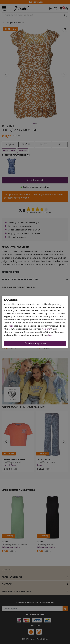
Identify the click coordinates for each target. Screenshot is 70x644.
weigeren (46, 329)
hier (11, 326)
